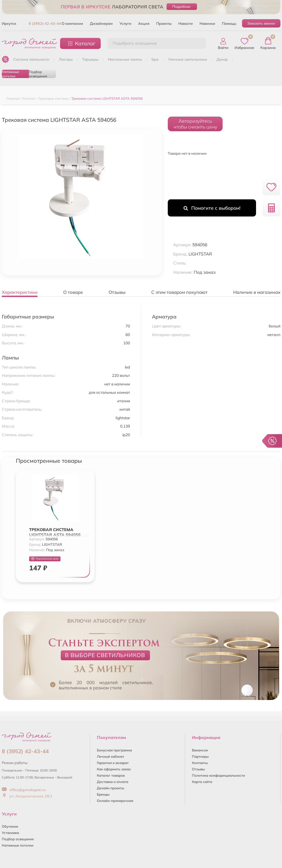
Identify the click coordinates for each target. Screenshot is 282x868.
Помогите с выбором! (212, 208)
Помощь (229, 23)
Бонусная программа (114, 750)
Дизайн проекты (111, 788)
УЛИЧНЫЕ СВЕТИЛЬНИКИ (188, 59)
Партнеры (200, 756)
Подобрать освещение (135, 43)
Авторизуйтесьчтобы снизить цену (195, 124)
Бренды (103, 794)
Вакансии (200, 750)
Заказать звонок (261, 23)
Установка (10, 833)
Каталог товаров (111, 775)
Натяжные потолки (10, 74)
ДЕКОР (222, 59)
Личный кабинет (111, 756)
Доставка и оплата (113, 782)
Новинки (207, 23)
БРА (155, 59)
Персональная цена (45, 559)
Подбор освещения (38, 74)
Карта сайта (202, 782)
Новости (186, 23)
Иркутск (9, 23)
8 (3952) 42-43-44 (45, 23)
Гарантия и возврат (113, 763)
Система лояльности (31, 59)
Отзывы (198, 769)
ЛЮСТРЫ (66, 59)
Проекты (164, 23)
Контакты (200, 763)
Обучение (10, 826)
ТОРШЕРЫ (90, 59)
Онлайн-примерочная (115, 801)
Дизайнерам (101, 23)
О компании (72, 23)
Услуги (125, 23)
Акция (144, 23)
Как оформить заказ (114, 769)
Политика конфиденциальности (218, 775)
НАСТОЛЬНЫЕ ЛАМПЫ (125, 59)
